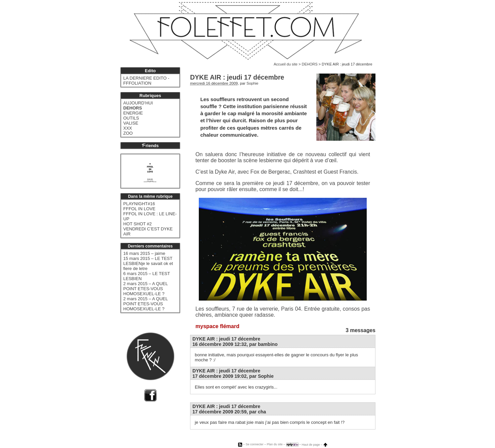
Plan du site (275, 445)
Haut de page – (315, 445)
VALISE (131, 123)
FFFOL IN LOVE (139, 209)
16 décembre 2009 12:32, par (235, 344)
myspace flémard (217, 326)
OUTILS (131, 118)
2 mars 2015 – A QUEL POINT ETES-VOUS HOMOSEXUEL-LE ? (145, 289)
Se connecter (254, 445)
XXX (128, 128)
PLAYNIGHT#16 (139, 204)
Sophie (252, 83)
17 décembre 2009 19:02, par (233, 376)
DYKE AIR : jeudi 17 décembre (226, 339)
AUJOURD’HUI (138, 103)
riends (150, 146)
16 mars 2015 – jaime (144, 253)
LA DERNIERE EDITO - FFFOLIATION (146, 81)
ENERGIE (133, 113)
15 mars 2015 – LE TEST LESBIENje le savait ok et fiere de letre (148, 263)
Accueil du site (286, 64)
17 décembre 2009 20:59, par (229, 412)
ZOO (128, 133)
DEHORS (309, 64)
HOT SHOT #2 (138, 224)
